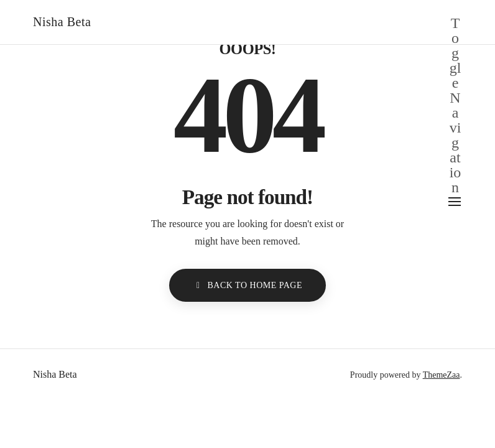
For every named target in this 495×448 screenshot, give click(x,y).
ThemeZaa (442, 375)
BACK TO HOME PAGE (247, 285)
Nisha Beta (62, 22)
